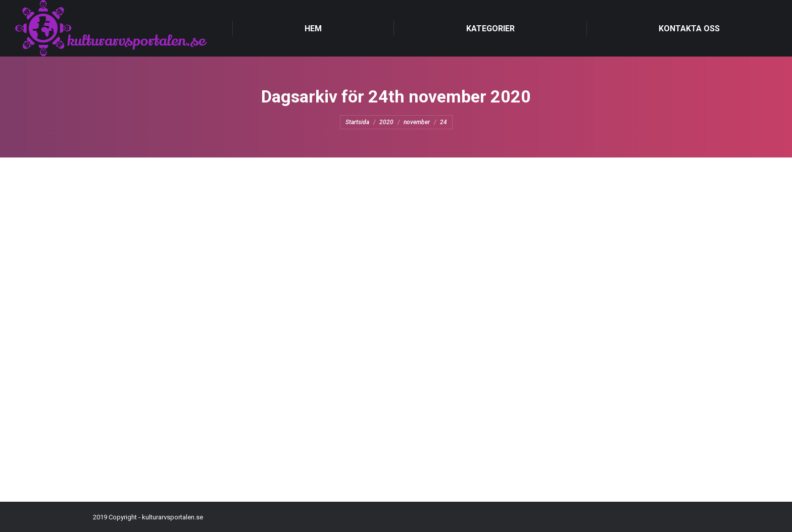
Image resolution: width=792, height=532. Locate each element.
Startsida (357, 122)
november (417, 122)
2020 (386, 122)
